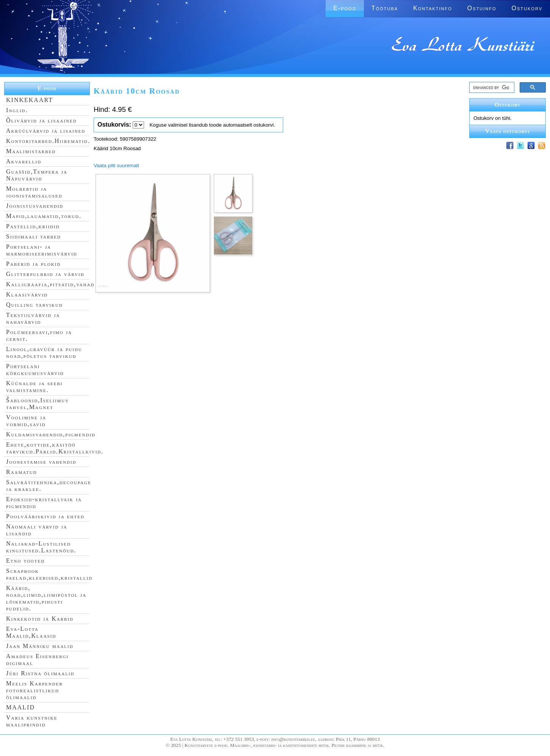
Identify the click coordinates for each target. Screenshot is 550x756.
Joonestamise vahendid (41, 462)
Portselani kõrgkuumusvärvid (35, 369)
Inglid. (17, 110)
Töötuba (385, 8)
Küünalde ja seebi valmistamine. (34, 387)
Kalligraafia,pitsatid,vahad (50, 284)
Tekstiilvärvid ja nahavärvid (33, 318)
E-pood (345, 8)
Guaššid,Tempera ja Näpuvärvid (37, 175)
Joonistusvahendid (35, 206)
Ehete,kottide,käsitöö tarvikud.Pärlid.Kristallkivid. (55, 448)
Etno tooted (25, 561)
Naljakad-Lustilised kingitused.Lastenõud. (41, 547)
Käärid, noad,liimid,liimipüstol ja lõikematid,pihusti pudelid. (46, 598)
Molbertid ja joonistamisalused (34, 192)
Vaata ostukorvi (508, 131)
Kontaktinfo (433, 8)
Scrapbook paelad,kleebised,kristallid (49, 574)
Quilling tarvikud (34, 305)
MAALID (20, 707)
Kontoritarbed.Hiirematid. (48, 141)
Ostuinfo (482, 8)
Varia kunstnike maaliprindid (32, 721)
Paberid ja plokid (33, 264)
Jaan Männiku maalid (40, 646)
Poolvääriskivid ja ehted (45, 516)
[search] (491, 88)
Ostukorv (527, 8)
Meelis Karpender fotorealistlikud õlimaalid (34, 690)
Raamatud (22, 472)
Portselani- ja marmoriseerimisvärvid (42, 250)
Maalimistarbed (31, 151)
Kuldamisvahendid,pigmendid (51, 434)
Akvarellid (24, 161)
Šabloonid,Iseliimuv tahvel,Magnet (38, 404)
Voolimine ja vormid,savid (26, 421)
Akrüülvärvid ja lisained (46, 131)
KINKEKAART (30, 100)
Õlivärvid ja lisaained (42, 120)
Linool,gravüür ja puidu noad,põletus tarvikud (44, 352)
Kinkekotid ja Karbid (40, 619)
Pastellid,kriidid (33, 226)
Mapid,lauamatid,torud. (44, 216)
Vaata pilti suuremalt (116, 165)
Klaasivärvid (27, 294)
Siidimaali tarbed (34, 236)
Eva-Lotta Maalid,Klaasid (31, 632)
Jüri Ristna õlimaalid (40, 673)
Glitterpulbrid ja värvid (45, 274)
